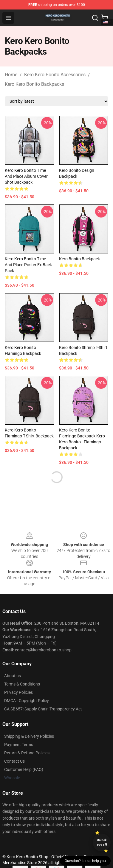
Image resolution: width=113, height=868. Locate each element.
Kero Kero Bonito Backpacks (34, 84)
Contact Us (14, 761)
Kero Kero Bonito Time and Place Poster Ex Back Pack (28, 265)
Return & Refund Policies (27, 753)
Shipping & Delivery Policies (29, 736)
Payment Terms (19, 745)
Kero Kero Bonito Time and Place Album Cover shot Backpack (26, 176)
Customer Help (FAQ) (24, 769)
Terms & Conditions (22, 684)
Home (11, 75)
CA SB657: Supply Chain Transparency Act (43, 709)
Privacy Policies (18, 692)
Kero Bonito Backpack (79, 259)
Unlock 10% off (102, 842)
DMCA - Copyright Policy (27, 701)
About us (13, 676)
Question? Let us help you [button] (85, 861)
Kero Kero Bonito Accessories (55, 75)
